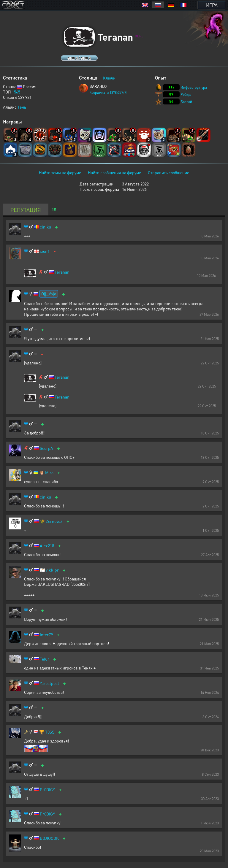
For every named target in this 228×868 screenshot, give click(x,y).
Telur (45, 659)
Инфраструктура (194, 87)
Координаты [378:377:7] (108, 92)
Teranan (62, 272)
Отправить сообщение (168, 172)
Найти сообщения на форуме (114, 172)
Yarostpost (49, 683)
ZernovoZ (54, 521)
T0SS (50, 732)
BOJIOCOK (49, 838)
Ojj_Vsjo (49, 293)
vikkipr (52, 570)
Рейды (186, 95)
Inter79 (46, 635)
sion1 (45, 251)
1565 (16, 92)
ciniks (45, 227)
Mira (49, 473)
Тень (22, 107)
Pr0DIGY (47, 790)
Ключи (109, 78)
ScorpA (46, 448)
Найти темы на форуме (60, 172)
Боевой (186, 102)
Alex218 (47, 546)
